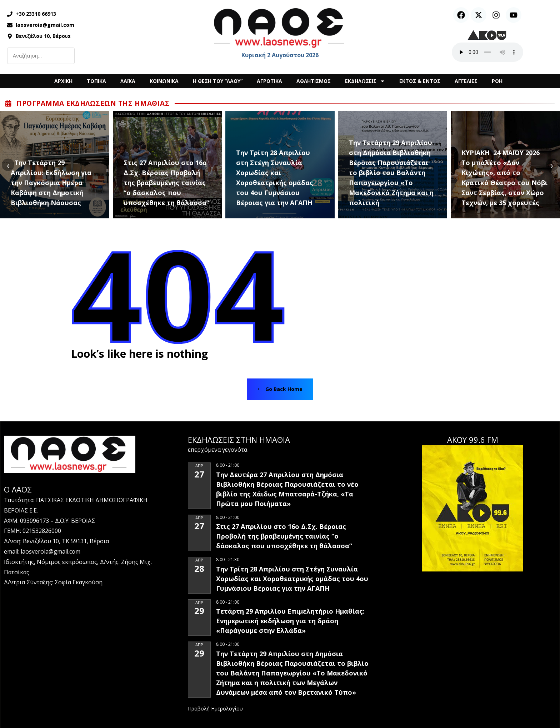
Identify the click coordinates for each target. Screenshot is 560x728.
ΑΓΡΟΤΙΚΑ (269, 81)
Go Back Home (280, 389)
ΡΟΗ (497, 81)
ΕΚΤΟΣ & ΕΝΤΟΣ (420, 81)
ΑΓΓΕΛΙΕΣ (466, 81)
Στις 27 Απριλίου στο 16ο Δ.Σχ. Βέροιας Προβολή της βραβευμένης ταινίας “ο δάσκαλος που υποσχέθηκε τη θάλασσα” (166, 183)
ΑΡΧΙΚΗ (63, 81)
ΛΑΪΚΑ (128, 81)
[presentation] (8, 165)
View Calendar (215, 709)
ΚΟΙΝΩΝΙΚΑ (164, 81)
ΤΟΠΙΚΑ (96, 81)
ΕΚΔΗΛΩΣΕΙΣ (365, 81)
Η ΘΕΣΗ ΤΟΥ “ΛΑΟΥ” (218, 81)
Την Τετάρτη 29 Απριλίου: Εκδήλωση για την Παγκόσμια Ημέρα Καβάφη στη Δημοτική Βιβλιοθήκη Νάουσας (51, 183)
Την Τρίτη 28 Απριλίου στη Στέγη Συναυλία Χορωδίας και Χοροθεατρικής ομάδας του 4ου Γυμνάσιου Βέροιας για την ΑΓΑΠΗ (275, 178)
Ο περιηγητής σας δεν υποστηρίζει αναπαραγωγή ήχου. (487, 52)
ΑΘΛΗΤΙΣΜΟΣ (314, 81)
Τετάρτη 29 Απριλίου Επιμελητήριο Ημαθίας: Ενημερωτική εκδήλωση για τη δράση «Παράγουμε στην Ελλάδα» (290, 621)
